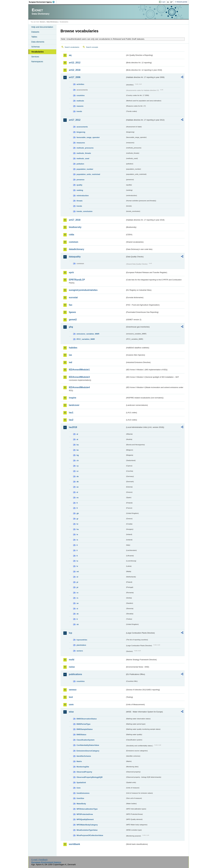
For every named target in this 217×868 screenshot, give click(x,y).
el (77, 492)
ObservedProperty (84, 772)
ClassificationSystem (86, 740)
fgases (72, 312)
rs (77, 598)
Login (163, 2)
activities (80, 84)
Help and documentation (42, 27)
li (77, 550)
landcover (74, 405)
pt (77, 587)
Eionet (42, 22)
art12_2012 (75, 63)
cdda (72, 235)
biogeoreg (81, 132)
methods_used (83, 158)
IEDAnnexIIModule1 (79, 370)
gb (78, 513)
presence (81, 180)
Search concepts (92, 47)
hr (78, 524)
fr (77, 508)
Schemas (36, 47)
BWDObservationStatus (87, 719)
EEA (43, 2)
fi (77, 503)
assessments (82, 127)
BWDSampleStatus (85, 729)
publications (75, 674)
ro (78, 593)
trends (79, 111)
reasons (80, 106)
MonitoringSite (83, 767)
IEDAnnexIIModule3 (79, 377)
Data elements (38, 42)
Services (35, 57)
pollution (80, 164)
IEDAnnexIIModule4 (79, 387)
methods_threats (84, 153)
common (74, 242)
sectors (80, 651)
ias (70, 355)
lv (77, 566)
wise (71, 712)
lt (77, 556)
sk (78, 614)
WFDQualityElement (85, 819)
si (77, 609)
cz (78, 471)
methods (80, 101)
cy (78, 466)
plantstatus (81, 645)
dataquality (75, 257)
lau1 (71, 413)
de (78, 476)
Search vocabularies (72, 47)
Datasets (35, 32)
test (71, 697)
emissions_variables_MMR (88, 334)
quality (79, 185)
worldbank (75, 844)
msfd (72, 660)
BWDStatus (81, 735)
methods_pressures (85, 148)
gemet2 (73, 320)
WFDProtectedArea (85, 814)
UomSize (80, 798)
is (77, 540)
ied (71, 362)
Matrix (79, 761)
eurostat (73, 297)
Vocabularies (38, 52)
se (78, 603)
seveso (73, 690)
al (77, 434)
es (78, 498)
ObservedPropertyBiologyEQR (90, 777)
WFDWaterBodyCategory (87, 825)
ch (78, 460)
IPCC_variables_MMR (86, 339)
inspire (73, 398)
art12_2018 (75, 70)
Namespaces (37, 62)
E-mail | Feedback (39, 860)
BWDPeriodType (84, 724)
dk (78, 482)
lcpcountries (82, 640)
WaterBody (81, 804)
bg (78, 455)
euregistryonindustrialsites (83, 290)
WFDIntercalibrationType (87, 809)
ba (78, 445)
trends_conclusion (85, 211)
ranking (80, 190)
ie (77, 534)
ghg (71, 327)
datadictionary (77, 249)
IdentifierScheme (84, 756)
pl (77, 582)
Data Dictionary (52, 22)
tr (77, 619)
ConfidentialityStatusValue (88, 745)
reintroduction (83, 196)
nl (77, 577)
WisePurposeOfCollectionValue (90, 835)
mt (78, 572)
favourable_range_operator (88, 137)
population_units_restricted (88, 174)
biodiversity (75, 227)
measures (81, 143)
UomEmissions (83, 793)
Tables (34, 37)
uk (78, 624)
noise (72, 667)
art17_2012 (75, 120)
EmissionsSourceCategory (88, 751)
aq (70, 55)
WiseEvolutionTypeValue (87, 830)
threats (80, 201)
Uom (79, 788)
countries (81, 95)
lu (77, 561)
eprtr (71, 272)
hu (78, 529)
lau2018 (73, 427)
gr (78, 519)
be (78, 450)
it (77, 545)
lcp (71, 633)
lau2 (71, 420)
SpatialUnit (81, 783)
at (77, 439)
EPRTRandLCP (77, 280)
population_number (85, 169)
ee (78, 487)
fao (71, 305)
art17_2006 (75, 77)
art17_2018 (75, 220)
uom (71, 704)
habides (73, 348)
